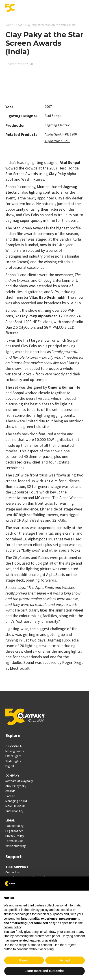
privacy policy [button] (39, 910)
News (19, 25)
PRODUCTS (14, 746)
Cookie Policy (14, 826)
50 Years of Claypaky (19, 781)
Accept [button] (65, 960)
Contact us (13, 872)
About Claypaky (16, 786)
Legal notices (14, 831)
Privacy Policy (15, 836)
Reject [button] (24, 960)
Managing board (16, 801)
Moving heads (15, 751)
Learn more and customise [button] (44, 971)
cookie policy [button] (12, 927)
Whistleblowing (16, 846)
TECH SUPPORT (17, 867)
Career (10, 796)
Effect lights (13, 756)
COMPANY (12, 775)
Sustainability (14, 811)
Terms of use (14, 841)
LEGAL (10, 820)
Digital (10, 766)
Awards (10, 791)
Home (9, 25)
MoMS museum (15, 806)
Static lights (13, 761)
